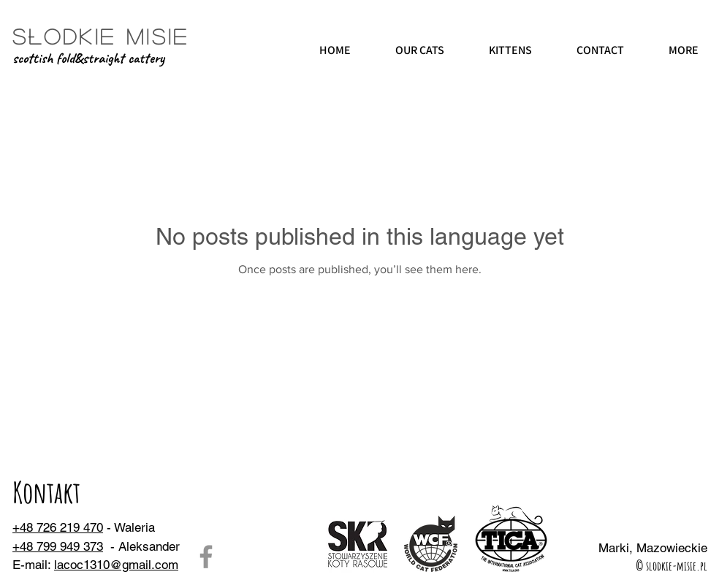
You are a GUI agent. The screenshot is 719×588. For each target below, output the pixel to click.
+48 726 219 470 (58, 527)
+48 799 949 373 (58, 546)
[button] (419, 51)
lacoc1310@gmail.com (116, 565)
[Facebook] (206, 557)
